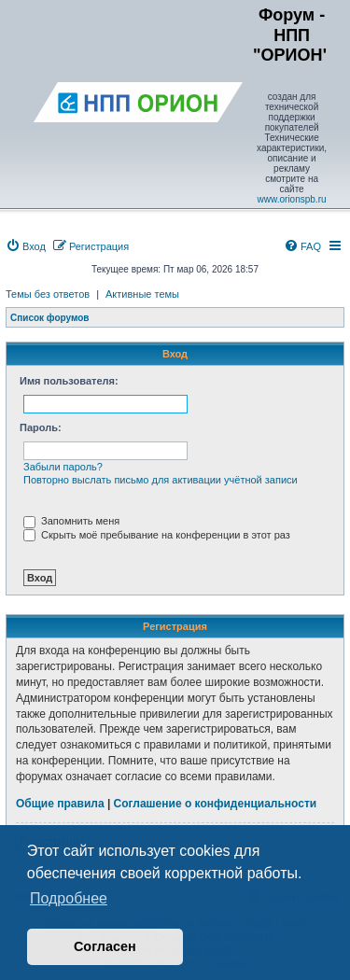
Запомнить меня (71, 521)
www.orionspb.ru (292, 199)
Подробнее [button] (69, 898)
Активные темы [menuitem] (142, 294)
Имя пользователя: (69, 381)
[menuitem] (26, 246)
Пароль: (41, 427)
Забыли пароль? (63, 467)
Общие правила (60, 804)
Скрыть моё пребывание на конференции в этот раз (157, 535)
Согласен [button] (105, 946)
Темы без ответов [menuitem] (48, 294)
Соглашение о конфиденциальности (216, 804)
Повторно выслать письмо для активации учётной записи (161, 480)
